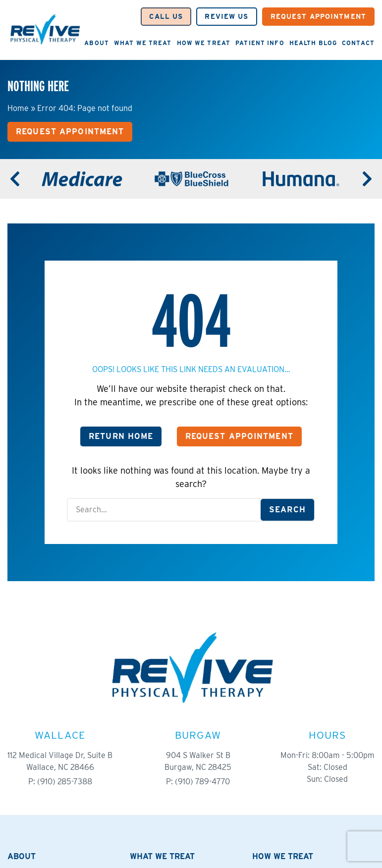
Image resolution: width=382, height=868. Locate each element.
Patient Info (260, 43)
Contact (358, 43)
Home (18, 108)
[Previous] (15, 179)
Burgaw (198, 735)
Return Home (121, 436)
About (97, 43)
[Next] (367, 179)
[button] (166, 17)
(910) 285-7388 (65, 782)
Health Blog (313, 43)
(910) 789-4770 (202, 782)
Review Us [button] (226, 16)
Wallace (60, 735)
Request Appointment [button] (318, 16)
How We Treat (204, 43)
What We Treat (143, 43)
